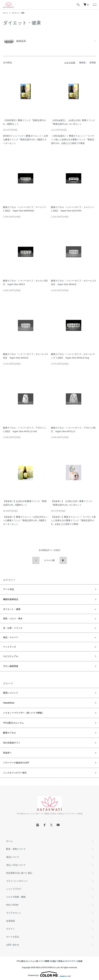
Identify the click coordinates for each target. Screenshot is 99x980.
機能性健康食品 (11, 599)
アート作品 (8, 589)
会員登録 (10, 921)
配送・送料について (16, 849)
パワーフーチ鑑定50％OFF (16, 763)
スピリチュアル (11, 656)
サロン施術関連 (11, 666)
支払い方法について (16, 865)
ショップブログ (14, 889)
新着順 (93, 63)
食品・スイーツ (11, 637)
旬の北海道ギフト (12, 743)
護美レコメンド (11, 693)
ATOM (15, 905)
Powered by (49, 974)
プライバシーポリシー (17, 881)
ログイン (10, 929)
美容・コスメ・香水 (13, 619)
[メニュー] (94, 5)
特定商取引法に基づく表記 (19, 873)
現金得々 (7, 753)
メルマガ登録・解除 (16, 897)
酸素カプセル (10, 733)
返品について (13, 857)
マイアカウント (14, 913)
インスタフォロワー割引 (15, 773)
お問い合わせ (13, 945)
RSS (8, 905)
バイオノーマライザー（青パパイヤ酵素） (24, 713)
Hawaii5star (9, 703)
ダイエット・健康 (18, 13)
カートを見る (13, 937)
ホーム (5, 13)
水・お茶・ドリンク (13, 628)
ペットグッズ (10, 647)
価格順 (82, 63)
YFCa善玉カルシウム (13, 723)
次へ (63, 560)
